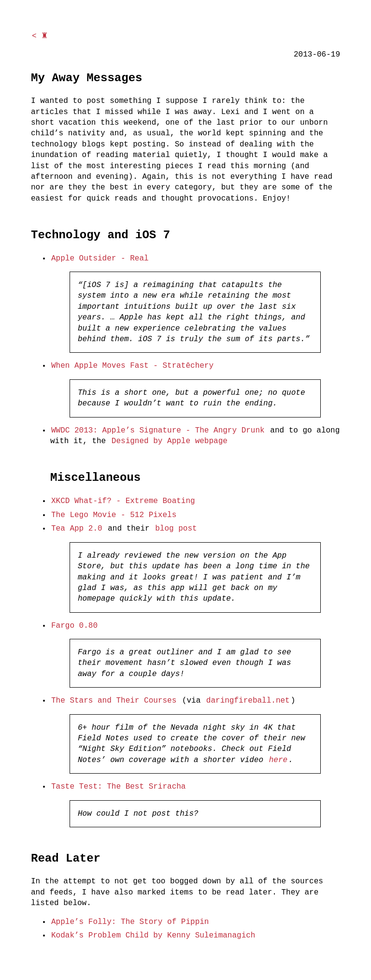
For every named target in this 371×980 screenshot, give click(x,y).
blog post (176, 529)
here (278, 760)
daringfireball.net (248, 701)
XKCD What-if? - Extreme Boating (123, 501)
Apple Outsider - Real (100, 259)
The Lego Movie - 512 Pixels (114, 515)
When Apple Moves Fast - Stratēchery (132, 366)
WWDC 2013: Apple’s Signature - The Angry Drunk (158, 431)
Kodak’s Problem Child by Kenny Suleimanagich (153, 936)
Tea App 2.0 (77, 529)
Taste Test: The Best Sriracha (118, 787)
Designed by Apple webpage (170, 441)
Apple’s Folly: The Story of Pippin (130, 922)
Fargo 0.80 (74, 626)
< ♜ (40, 36)
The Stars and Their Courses (114, 701)
